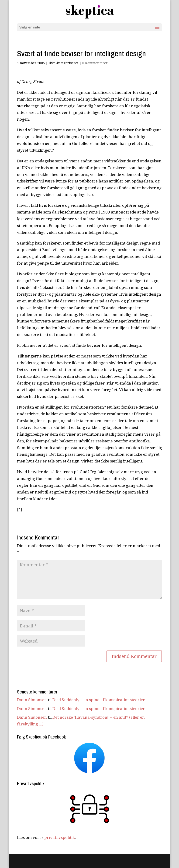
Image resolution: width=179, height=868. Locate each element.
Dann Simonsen (32, 700)
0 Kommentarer (95, 63)
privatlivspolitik (60, 837)
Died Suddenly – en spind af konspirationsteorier (99, 700)
